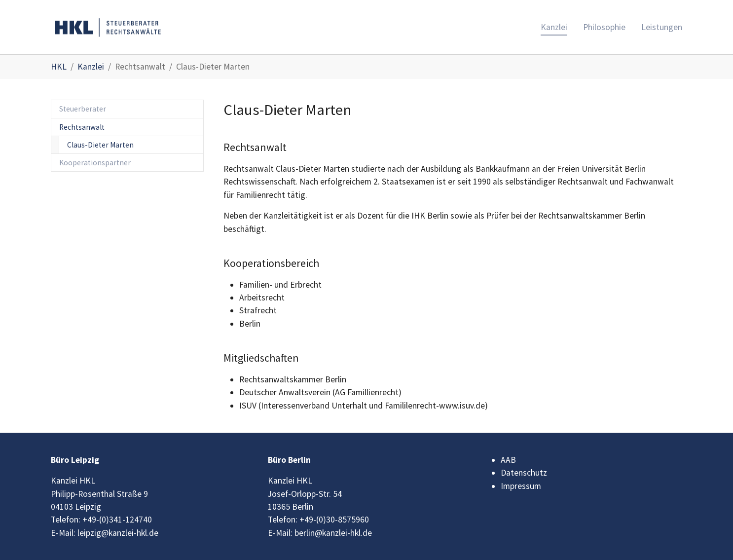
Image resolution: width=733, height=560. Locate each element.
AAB (508, 460)
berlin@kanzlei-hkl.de (333, 533)
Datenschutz (524, 473)
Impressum (521, 486)
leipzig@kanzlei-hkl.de (118, 533)
